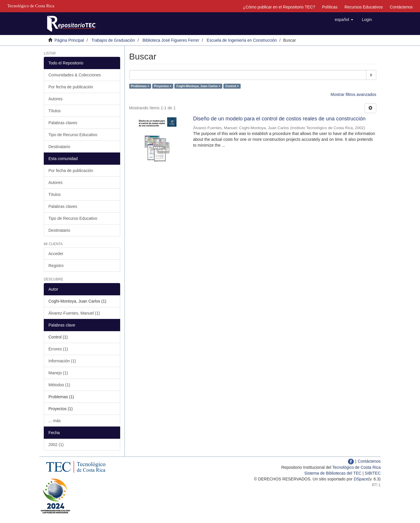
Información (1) (62, 361)
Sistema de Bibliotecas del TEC (333, 473)
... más (55, 421)
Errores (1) (58, 349)
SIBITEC (373, 473)
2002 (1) (56, 445)
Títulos (55, 111)
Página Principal (69, 40)
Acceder (56, 254)
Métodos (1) (59, 385)
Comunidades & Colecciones (75, 75)
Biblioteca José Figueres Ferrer (171, 40)
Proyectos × (163, 86)
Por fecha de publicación (71, 87)
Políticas (330, 7)
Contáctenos (401, 7)
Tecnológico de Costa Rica (356, 467)
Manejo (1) (58, 373)
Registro (56, 266)
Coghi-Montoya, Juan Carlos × (198, 86)
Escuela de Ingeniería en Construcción (242, 40)
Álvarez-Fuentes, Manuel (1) (74, 313)
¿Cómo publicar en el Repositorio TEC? (279, 7)
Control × (232, 86)
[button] (344, 20)
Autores (55, 99)
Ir (371, 75)
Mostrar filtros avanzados (353, 94)
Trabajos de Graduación (113, 40)
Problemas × (140, 86)
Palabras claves (63, 123)
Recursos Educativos (364, 7)
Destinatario (59, 147)
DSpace (361, 479)
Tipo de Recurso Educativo (73, 135)
